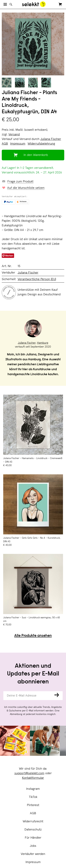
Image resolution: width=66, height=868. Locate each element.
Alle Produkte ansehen (33, 636)
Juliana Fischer (51, 139)
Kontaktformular (33, 778)
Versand (14, 134)
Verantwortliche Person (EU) (37, 279)
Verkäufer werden (33, 854)
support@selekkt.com (29, 773)
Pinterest (33, 805)
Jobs (33, 846)
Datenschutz (33, 830)
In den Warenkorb (36, 155)
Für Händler (33, 838)
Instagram (33, 789)
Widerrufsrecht (33, 821)
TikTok (33, 797)
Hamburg (43, 343)
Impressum (33, 862)
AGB (33, 813)
